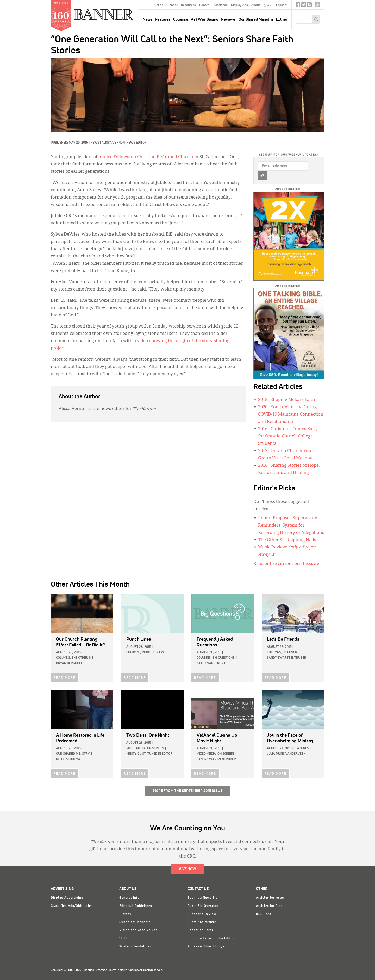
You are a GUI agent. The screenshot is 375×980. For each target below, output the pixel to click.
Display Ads (239, 5)
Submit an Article (202, 922)
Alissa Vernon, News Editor (124, 143)
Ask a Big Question (203, 906)
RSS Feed (264, 914)
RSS (309, 6)
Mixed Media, (136, 748)
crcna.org (318, 5)
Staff (123, 938)
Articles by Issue (270, 898)
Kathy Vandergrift (212, 663)
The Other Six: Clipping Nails (287, 540)
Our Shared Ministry (256, 19)
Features (163, 19)
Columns (181, 19)
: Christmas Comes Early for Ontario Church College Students (288, 436)
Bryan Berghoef (69, 663)
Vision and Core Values (138, 930)
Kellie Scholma (68, 759)
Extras (281, 19)
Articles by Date (269, 906)
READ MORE (64, 678)
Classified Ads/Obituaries (72, 906)
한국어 (268, 5)
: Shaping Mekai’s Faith (287, 400)
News (95, 143)
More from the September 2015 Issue (188, 791)
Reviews (228, 19)
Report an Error (201, 930)
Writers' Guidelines (135, 946)
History (125, 914)
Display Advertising (67, 898)
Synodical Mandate (135, 922)
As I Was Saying (205, 19)
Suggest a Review (202, 914)
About (256, 5)
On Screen (155, 748)
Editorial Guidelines (136, 906)
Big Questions (223, 658)
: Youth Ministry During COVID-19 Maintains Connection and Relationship (291, 415)
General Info (129, 898)
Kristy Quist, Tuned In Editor (149, 754)
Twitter (304, 6)
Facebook (298, 6)
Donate (204, 5)
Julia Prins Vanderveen (286, 754)
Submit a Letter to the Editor (211, 938)
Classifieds (220, 5)
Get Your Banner (166, 5)
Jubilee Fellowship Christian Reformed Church (146, 157)
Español (282, 5)
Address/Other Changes (207, 946)
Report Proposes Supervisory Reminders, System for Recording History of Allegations (291, 526)
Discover (290, 652)
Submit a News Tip (203, 898)
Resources (188, 5)
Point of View (153, 652)
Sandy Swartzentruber (287, 658)
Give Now (187, 869)
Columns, (63, 658)
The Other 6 (81, 658)
